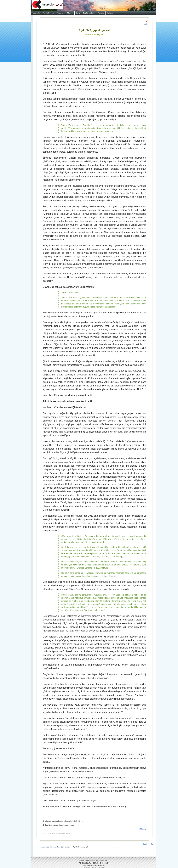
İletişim (110, 13)
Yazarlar (61, 13)
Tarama (101, 13)
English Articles (89, 13)
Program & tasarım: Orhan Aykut (95, 867)
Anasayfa (36, 13)
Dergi (78, 13)
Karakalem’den (48, 13)
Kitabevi (70, 13)
